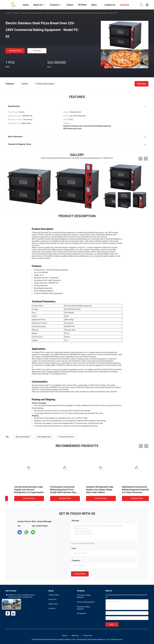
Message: (76, 521)
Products (16, 13)
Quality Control (53, 604)
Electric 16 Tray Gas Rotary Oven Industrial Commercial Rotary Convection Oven (22, 490)
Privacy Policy (88, 636)
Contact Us (52, 608)
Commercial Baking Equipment (32, 13)
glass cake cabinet (23, 437)
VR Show (82, 5)
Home (8, 13)
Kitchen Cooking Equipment (86, 602)
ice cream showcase (66, 437)
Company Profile (54, 595)
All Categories (81, 613)
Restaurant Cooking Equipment (83, 608)
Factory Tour (52, 599)
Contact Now (80, 574)
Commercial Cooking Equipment (84, 596)
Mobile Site (75, 636)
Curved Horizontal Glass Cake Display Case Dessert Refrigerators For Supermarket (95, 490)
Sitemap (65, 636)
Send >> (112, 624)
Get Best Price (15, 51)
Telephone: (76, 561)
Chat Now (37, 51)
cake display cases (44, 437)
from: (74, 548)
